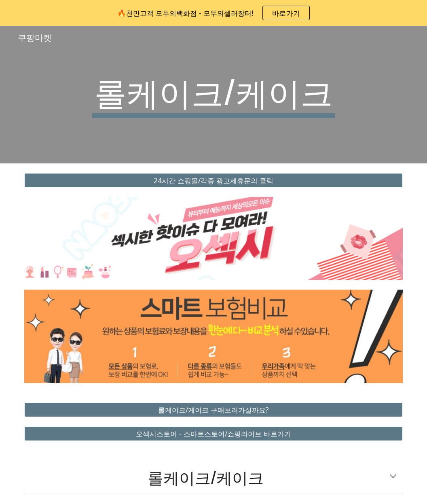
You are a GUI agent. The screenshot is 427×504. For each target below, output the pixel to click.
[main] (213, 95)
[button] (393, 477)
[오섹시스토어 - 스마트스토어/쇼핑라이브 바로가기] (213, 434)
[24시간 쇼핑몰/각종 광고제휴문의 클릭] (213, 181)
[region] (213, 13)
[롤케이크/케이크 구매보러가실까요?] (213, 410)
